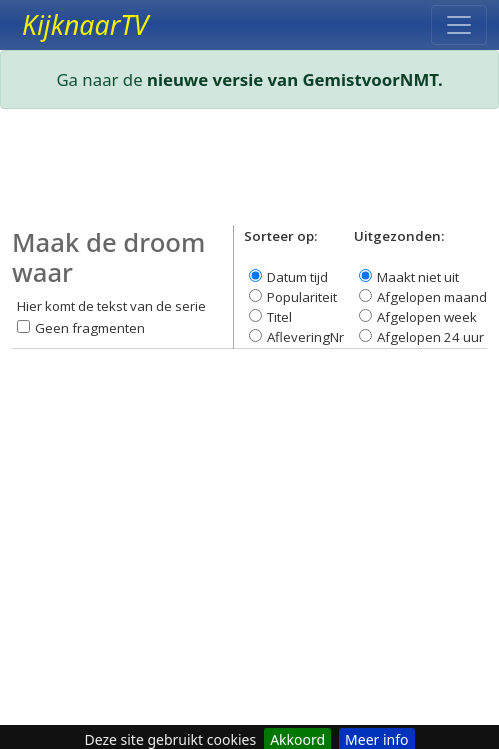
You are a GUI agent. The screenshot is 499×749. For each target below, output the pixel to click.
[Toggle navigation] (459, 25)
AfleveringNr (305, 337)
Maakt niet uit (418, 277)
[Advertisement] (249, 175)
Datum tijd (297, 277)
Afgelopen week (427, 317)
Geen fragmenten (90, 328)
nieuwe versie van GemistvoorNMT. (295, 79)
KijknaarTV (85, 25)
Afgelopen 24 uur (430, 337)
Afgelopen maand (432, 297)
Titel (279, 317)
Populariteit (302, 297)
